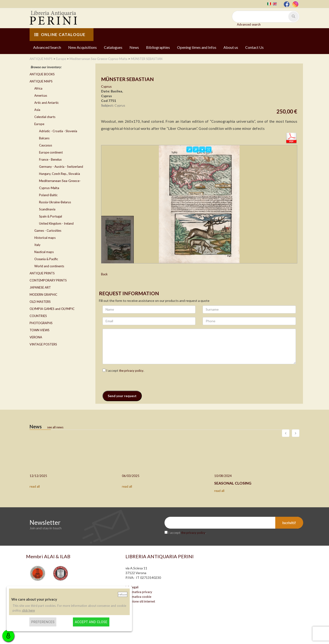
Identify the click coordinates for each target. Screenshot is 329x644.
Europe (39, 124)
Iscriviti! (289, 523)
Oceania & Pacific (46, 259)
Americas (41, 95)
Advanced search (249, 24)
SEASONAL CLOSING (233, 483)
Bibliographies (158, 47)
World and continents (49, 266)
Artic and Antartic (47, 103)
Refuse (123, 594)
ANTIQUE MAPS (41, 81)
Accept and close (91, 622)
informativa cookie (138, 597)
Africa (38, 88)
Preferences (43, 622)
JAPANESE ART (40, 287)
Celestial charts (45, 117)
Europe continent (51, 152)
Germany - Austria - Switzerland (61, 167)
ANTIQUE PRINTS (42, 273)
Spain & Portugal (51, 216)
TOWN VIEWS (40, 330)
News (134, 47)
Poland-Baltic (48, 195)
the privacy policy (131, 371)
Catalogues (113, 47)
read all (35, 486)
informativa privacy (139, 592)
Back (104, 274)
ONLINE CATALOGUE (60, 34)
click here (28, 610)
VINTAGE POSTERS (43, 344)
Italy (37, 245)
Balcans (44, 138)
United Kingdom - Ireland (56, 223)
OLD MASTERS (40, 302)
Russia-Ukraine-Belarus (55, 202)
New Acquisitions (82, 47)
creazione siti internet (140, 601)
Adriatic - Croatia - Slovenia (58, 131)
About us (231, 47)
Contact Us (254, 47)
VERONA (36, 337)
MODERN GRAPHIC (43, 295)
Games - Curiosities (48, 231)
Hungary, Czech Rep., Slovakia (60, 174)
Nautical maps (44, 252)
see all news (55, 427)
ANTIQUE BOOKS (42, 74)
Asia (37, 110)
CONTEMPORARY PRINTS (48, 280)
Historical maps (45, 238)
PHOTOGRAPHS (41, 323)
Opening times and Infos (197, 47)
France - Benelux (50, 159)
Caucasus (46, 145)
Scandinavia (47, 209)
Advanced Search (47, 47)
